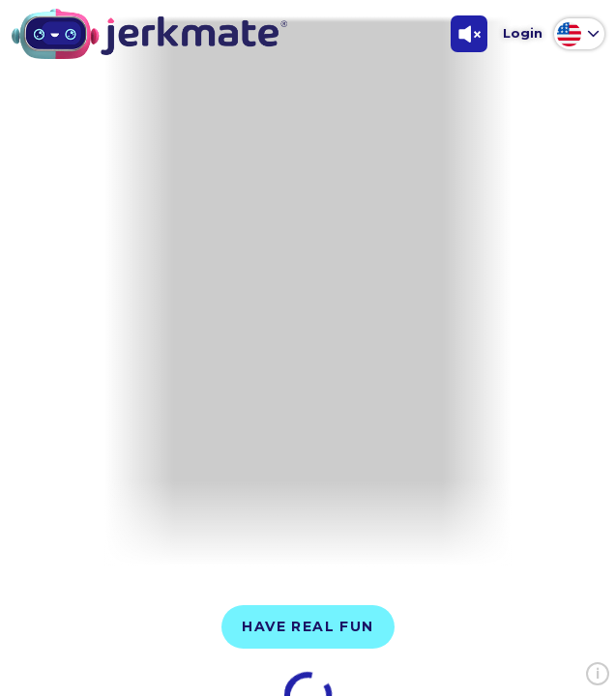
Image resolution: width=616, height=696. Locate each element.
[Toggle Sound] (469, 34)
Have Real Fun (308, 626)
